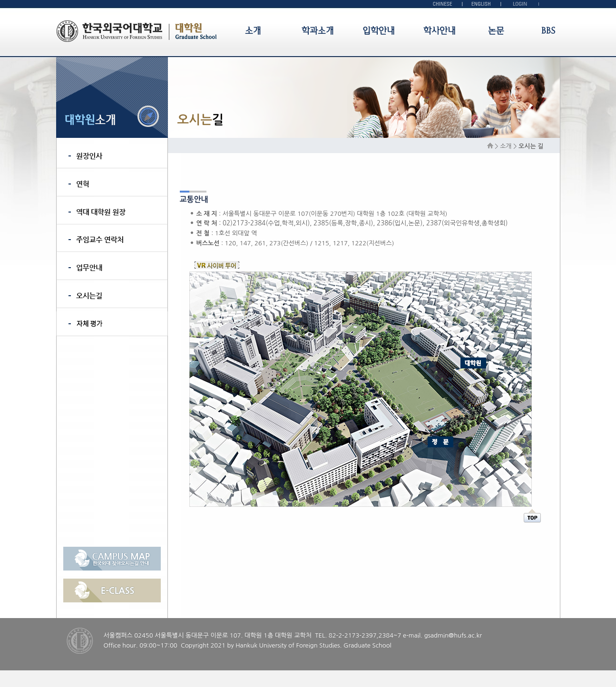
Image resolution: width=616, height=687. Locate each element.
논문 (496, 31)
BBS (548, 31)
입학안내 (379, 31)
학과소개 (318, 31)
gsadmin (436, 635)
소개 (253, 31)
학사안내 (440, 31)
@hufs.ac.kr (465, 635)
